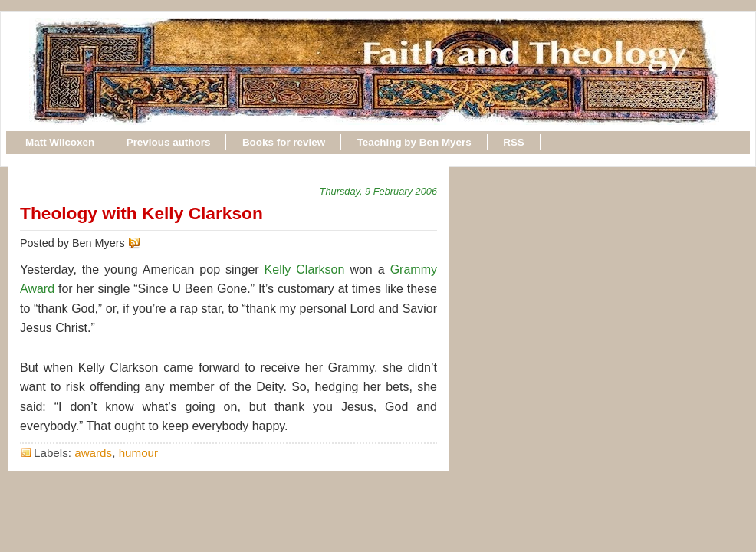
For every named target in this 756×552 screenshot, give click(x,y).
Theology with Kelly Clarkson (141, 213)
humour (139, 453)
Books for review (284, 142)
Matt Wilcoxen (60, 142)
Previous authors (169, 142)
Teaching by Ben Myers (414, 142)
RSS (514, 142)
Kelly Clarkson (305, 269)
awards (93, 453)
